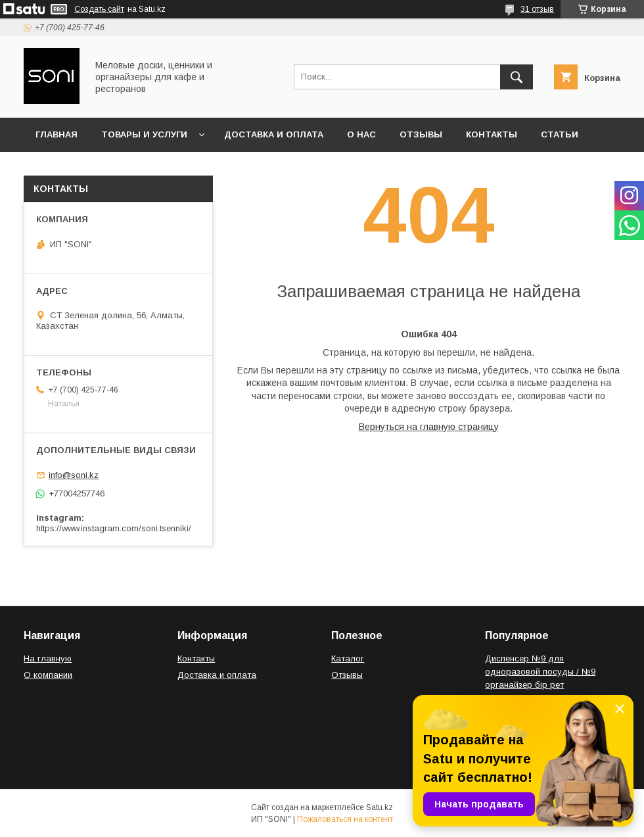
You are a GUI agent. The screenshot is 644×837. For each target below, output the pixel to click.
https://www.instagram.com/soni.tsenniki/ (114, 528)
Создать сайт (99, 9)
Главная (57, 134)
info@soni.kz (74, 475)
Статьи (560, 134)
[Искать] (517, 77)
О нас (361, 134)
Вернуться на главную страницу (429, 427)
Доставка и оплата (274, 134)
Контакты (492, 134)
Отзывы (421, 134)
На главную (48, 658)
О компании (48, 675)
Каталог (348, 658)
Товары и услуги (144, 134)
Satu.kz (379, 807)
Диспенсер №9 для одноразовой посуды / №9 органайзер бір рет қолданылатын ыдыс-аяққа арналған (541, 685)
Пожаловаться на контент (345, 819)
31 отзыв (537, 9)
